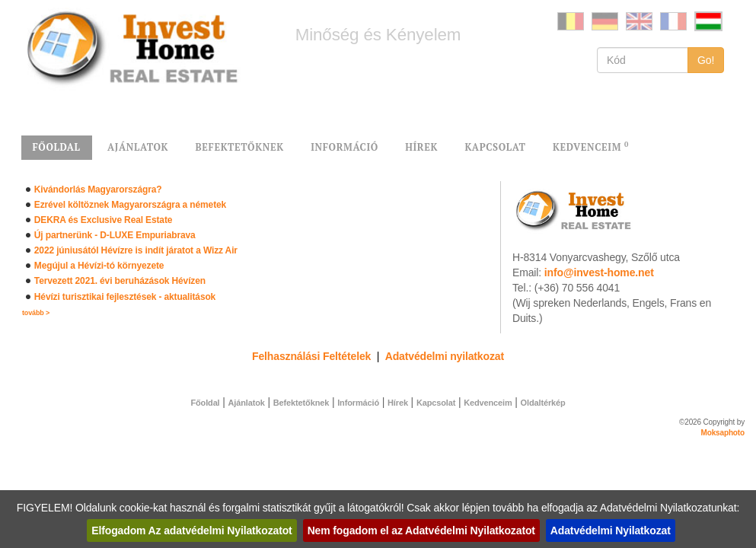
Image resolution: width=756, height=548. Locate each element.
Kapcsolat (436, 403)
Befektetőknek (301, 403)
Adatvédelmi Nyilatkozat (611, 530)
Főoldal (205, 403)
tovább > (36, 313)
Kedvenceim (488, 403)
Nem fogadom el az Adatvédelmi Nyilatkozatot (421, 530)
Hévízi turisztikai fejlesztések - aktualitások (125, 297)
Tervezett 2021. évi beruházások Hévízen (120, 281)
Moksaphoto (723, 433)
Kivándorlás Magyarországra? (98, 190)
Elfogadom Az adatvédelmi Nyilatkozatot (191, 530)
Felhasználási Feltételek (311, 356)
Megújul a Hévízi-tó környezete (99, 266)
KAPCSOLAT (495, 147)
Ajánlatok (247, 403)
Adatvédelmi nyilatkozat (445, 356)
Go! (706, 60)
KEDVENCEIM (591, 147)
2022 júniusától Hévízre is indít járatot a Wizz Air (136, 250)
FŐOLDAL (57, 147)
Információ (358, 403)
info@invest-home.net (599, 272)
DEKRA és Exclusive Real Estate (103, 220)
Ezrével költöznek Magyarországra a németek (130, 205)
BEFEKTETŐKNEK (239, 147)
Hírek (398, 403)
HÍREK (421, 147)
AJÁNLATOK (138, 147)
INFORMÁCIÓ (345, 147)
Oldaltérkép (543, 403)
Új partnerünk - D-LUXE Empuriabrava (115, 235)
